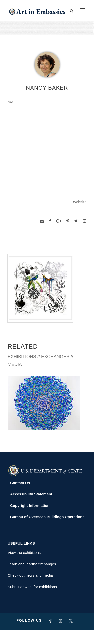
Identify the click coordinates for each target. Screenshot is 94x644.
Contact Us (20, 497)
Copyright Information (30, 520)
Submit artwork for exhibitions (32, 601)
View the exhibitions (24, 567)
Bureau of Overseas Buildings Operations (47, 531)
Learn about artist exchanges (32, 578)
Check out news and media (30, 590)
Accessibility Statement (31, 508)
